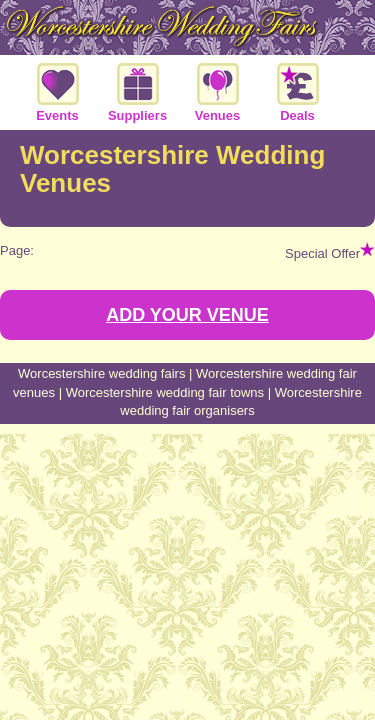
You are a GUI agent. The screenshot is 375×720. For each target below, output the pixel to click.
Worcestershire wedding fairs (101, 373)
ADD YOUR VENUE (187, 315)
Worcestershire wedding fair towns (165, 392)
